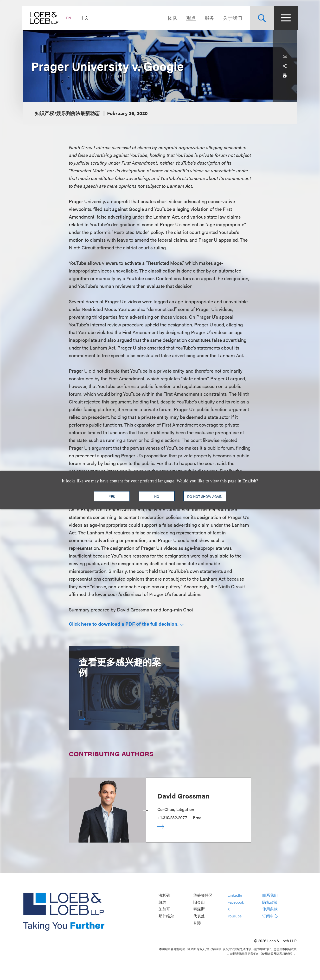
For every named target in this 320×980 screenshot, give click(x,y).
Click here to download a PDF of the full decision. (124, 624)
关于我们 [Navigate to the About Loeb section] (231, 18)
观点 (190, 18)
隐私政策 (270, 902)
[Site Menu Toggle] (285, 18)
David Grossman (183, 796)
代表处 (199, 916)
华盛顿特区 (203, 895)
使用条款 (270, 909)
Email (198, 817)
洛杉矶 (164, 895)
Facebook (236, 902)
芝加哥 (164, 909)
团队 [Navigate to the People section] (172, 18)
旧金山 (199, 902)
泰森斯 (199, 909)
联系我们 (270, 895)
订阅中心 (270, 916)
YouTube (235, 916)
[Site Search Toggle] (261, 18)
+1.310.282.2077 (172, 817)
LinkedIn (235, 895)
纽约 (162, 902)
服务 (208, 18)
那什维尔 (166, 916)
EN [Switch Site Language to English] (70, 18)
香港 (197, 923)
